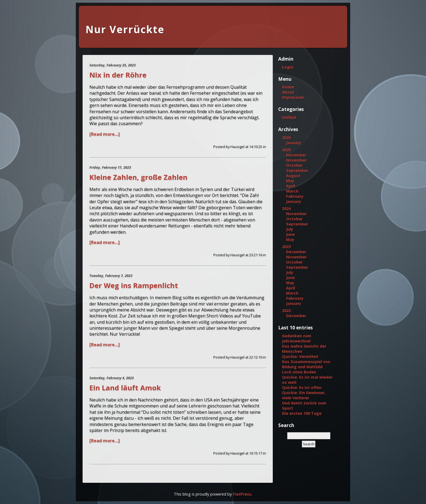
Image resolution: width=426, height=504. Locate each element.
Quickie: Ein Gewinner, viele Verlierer (304, 395)
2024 (286, 208)
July (290, 229)
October (294, 165)
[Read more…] (105, 134)
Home (288, 87)
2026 (286, 137)
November (296, 160)
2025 (286, 150)
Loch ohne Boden (299, 372)
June (290, 234)
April (291, 186)
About (288, 92)
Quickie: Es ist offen (302, 387)
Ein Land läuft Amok (125, 388)
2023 (286, 247)
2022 (286, 310)
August (293, 176)
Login (288, 67)
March (292, 191)
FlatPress (242, 494)
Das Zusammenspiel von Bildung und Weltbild (306, 364)
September (297, 170)
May (290, 181)
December (296, 155)
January (294, 143)
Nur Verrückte (125, 29)
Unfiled (289, 117)
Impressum (293, 97)
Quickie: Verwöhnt (300, 356)
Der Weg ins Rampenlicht (134, 285)
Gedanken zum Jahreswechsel (297, 338)
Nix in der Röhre (118, 75)
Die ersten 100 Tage (302, 413)
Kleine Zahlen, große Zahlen (138, 177)
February (295, 196)
